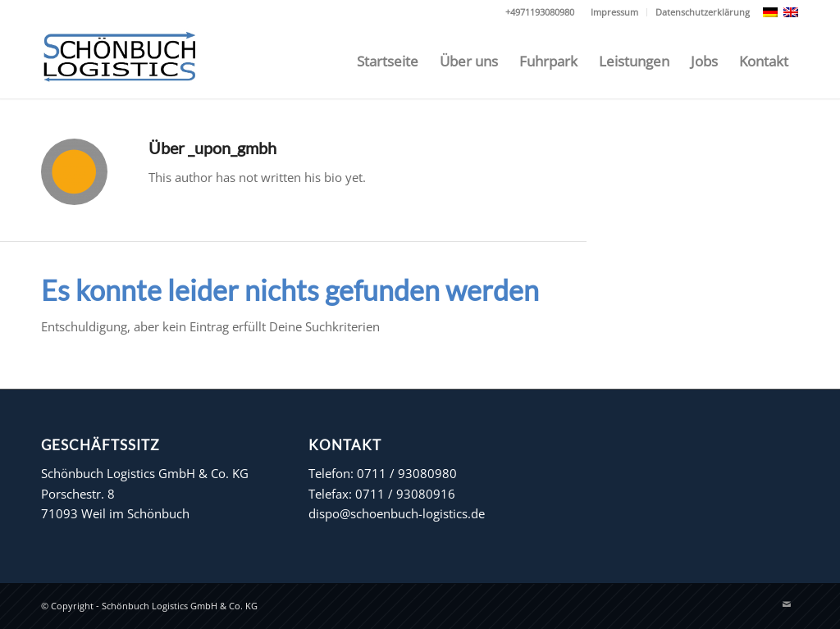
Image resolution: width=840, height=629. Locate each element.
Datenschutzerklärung (703, 12)
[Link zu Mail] (787, 604)
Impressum (614, 12)
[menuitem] (615, 12)
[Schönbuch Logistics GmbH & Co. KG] (120, 62)
